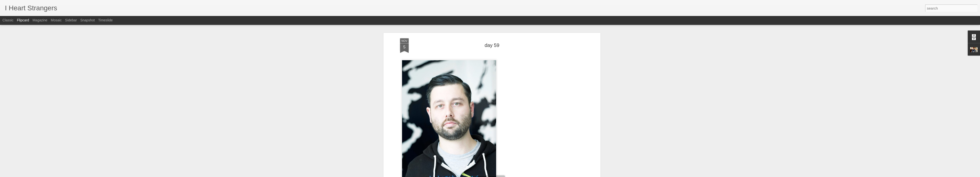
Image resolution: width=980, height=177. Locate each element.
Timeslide (105, 20)
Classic (8, 20)
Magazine (40, 20)
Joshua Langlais (516, 96)
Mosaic (56, 20)
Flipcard (23, 20)
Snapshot (88, 20)
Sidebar (71, 20)
